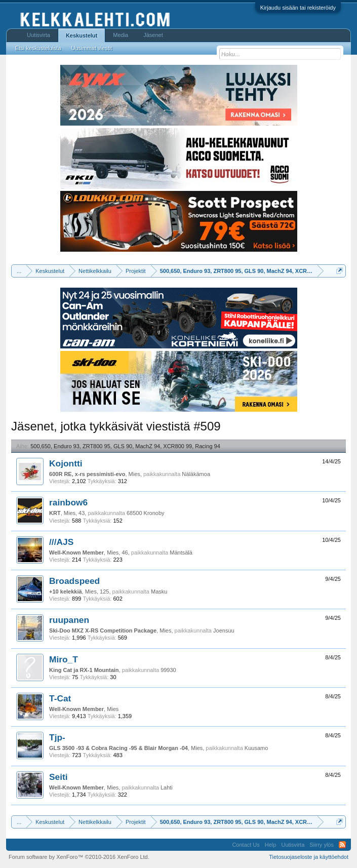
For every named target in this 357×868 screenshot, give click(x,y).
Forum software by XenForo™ (79, 857)
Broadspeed (74, 581)
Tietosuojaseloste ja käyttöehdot (309, 857)
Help (271, 845)
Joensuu (224, 630)
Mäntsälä (181, 553)
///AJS (61, 542)
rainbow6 (68, 502)
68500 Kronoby (146, 513)
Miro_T (64, 659)
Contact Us (246, 845)
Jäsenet (153, 35)
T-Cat (60, 698)
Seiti (58, 777)
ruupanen (69, 620)
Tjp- (57, 737)
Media (121, 35)
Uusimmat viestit (92, 48)
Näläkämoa (196, 474)
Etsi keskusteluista (38, 48)
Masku (159, 591)
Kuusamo (256, 748)
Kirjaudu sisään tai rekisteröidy (298, 8)
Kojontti (66, 463)
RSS (342, 845)
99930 (168, 670)
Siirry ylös (322, 845)
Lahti (167, 787)
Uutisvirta (38, 35)
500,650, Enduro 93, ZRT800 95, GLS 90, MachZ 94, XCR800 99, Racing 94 (125, 446)
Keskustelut (82, 35)
